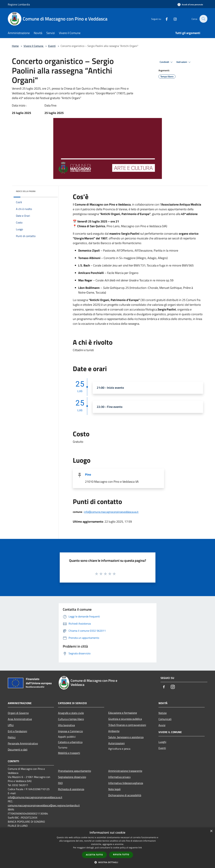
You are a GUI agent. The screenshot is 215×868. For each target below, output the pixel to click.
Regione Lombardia (19, 4)
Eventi (52, 46)
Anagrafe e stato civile (71, 713)
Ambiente (114, 731)
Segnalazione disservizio (72, 777)
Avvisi (162, 725)
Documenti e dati (18, 749)
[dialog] (107, 848)
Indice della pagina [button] (26, 191)
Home (15, 46)
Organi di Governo (18, 713)
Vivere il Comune (34, 46)
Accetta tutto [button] (94, 855)
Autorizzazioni (116, 743)
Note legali (114, 789)
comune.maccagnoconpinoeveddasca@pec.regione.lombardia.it (44, 805)
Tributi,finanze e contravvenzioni (127, 725)
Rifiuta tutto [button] (121, 855)
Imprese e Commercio (70, 731)
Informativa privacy (119, 777)
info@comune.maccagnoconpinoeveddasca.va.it (111, 512)
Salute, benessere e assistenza (126, 737)
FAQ (60, 783)
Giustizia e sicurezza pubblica (125, 719)
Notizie (163, 713)
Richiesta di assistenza (71, 789)
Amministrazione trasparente (125, 771)
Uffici (11, 725)
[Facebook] (165, 19)
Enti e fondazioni (17, 731)
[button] (108, 862)
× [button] (211, 831)
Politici (12, 737)
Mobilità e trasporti (69, 753)
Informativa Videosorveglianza (126, 783)
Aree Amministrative (20, 719)
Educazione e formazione (123, 713)
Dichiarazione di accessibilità (125, 795)
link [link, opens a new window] (140, 848)
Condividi (167, 62)
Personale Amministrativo (23, 743)
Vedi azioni (184, 62)
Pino (88, 474)
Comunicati (165, 719)
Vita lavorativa (66, 725)
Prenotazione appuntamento (74, 771)
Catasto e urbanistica (70, 742)
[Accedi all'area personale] (190, 4)
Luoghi (162, 742)
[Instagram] (173, 19)
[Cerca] (203, 19)
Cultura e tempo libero (71, 719)
